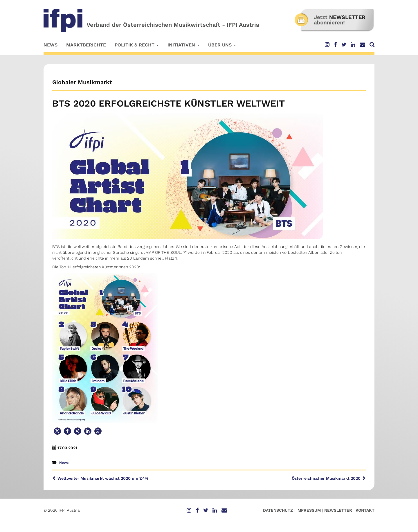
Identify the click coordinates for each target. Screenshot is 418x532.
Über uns (222, 45)
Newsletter (338, 510)
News (51, 45)
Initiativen (183, 45)
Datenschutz (278, 510)
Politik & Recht (137, 45)
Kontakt (365, 510)
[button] (57, 431)
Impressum (309, 510)
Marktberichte (86, 45)
